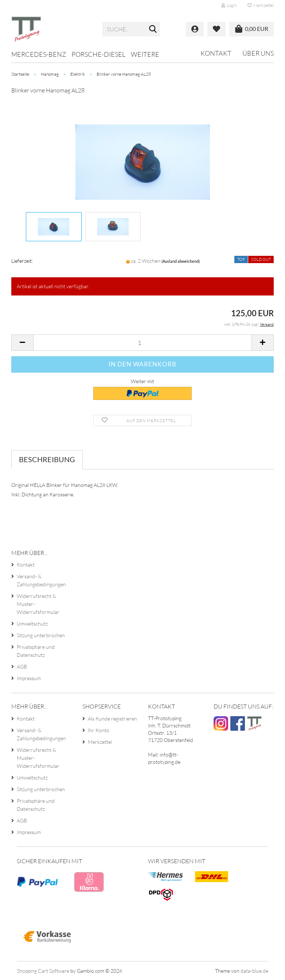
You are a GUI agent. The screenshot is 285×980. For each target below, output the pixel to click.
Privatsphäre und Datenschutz (36, 651)
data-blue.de (254, 971)
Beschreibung (47, 459)
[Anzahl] (142, 343)
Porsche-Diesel (98, 54)
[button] (22, 343)
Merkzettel (261, 5)
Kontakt (216, 53)
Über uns (258, 53)
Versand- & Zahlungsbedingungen (41, 580)
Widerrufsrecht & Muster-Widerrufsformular (38, 604)
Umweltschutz (32, 624)
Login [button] (229, 5)
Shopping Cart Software (43, 971)
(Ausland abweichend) (181, 261)
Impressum (29, 678)
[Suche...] (153, 29)
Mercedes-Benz (39, 54)
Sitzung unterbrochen (41, 635)
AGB (22, 666)
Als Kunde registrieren (112, 719)
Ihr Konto (99, 730)
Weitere (145, 54)
